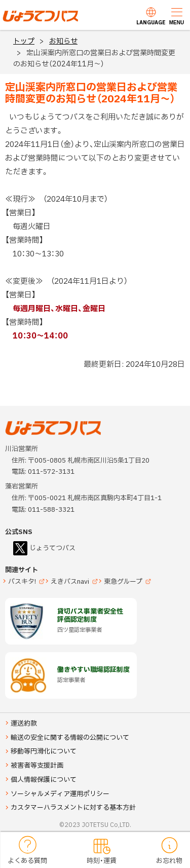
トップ (24, 41)
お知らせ (63, 41)
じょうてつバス (31, 21)
